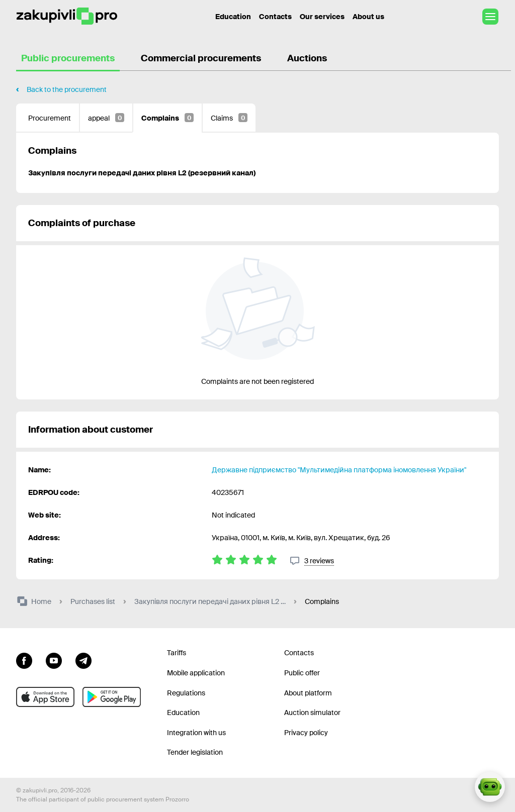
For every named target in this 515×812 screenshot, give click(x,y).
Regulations (186, 693)
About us (368, 17)
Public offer (302, 673)
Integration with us (196, 733)
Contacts (275, 17)
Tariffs (177, 653)
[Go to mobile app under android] (112, 697)
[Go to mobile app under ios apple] (45, 697)
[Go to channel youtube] (54, 659)
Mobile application (196, 673)
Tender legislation (195, 752)
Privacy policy (306, 733)
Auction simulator (312, 713)
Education (183, 713)
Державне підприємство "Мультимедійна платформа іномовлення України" (339, 470)
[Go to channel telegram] (83, 659)
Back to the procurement (67, 89)
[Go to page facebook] (24, 659)
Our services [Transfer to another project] (322, 17)
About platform (308, 693)
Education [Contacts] (233, 17)
